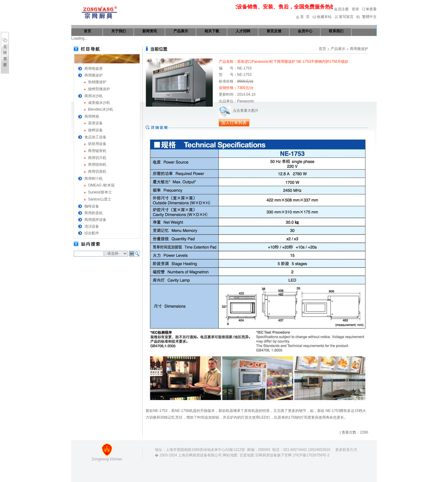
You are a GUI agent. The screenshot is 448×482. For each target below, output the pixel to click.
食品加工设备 (95, 137)
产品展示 (181, 31)
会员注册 (341, 9)
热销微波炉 (97, 82)
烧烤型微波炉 (99, 89)
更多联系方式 (346, 450)
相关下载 (212, 31)
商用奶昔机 (94, 213)
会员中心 (305, 31)
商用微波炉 (94, 75)
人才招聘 (243, 31)
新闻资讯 (150, 31)
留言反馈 (274, 31)
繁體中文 (369, 17)
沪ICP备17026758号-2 (311, 455)
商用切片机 (97, 158)
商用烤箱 (92, 116)
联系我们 (336, 31)
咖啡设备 (92, 206)
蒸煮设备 (95, 123)
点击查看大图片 (239, 111)
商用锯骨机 (97, 151)
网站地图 (230, 455)
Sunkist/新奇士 (100, 192)
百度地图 (247, 455)
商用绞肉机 (97, 165)
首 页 (305, 17)
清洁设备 (92, 226)
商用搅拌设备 (95, 220)
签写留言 (346, 17)
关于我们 (119, 31)
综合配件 (92, 233)
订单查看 (369, 9)
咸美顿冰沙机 (99, 103)
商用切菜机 (97, 172)
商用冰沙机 (94, 96)
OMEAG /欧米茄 (101, 185)
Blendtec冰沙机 (101, 109)
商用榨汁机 (94, 179)
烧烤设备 (95, 130)
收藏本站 (324, 17)
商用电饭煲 (94, 69)
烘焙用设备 (97, 144)
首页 (87, 31)
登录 (355, 9)
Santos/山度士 (100, 199)
